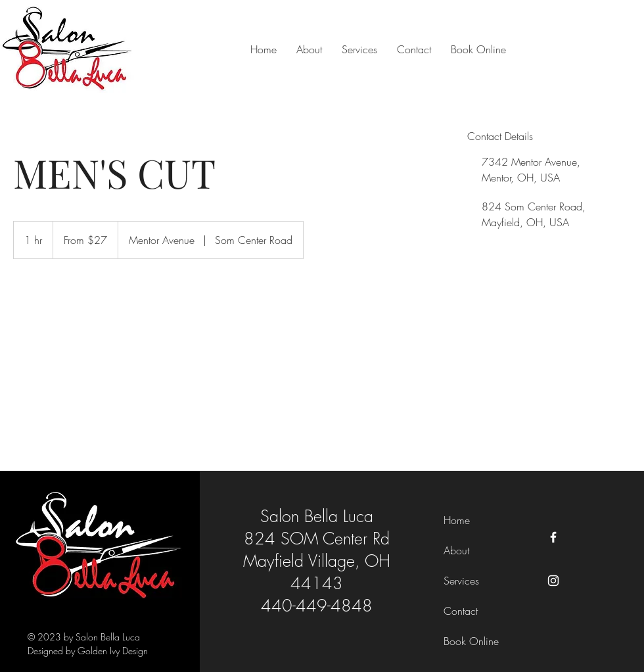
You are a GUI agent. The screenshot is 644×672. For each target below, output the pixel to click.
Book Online (471, 641)
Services (461, 581)
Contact (461, 611)
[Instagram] (553, 581)
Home (457, 520)
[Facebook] (553, 537)
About (456, 550)
